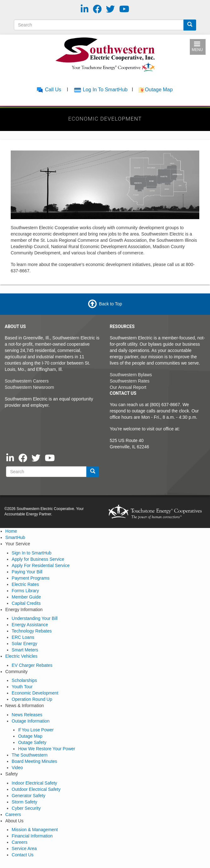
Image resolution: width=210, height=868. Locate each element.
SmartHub (15, 537)
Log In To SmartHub (105, 90)
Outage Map (160, 90)
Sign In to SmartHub (32, 553)
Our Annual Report (128, 387)
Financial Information (32, 836)
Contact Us (23, 855)
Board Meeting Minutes (34, 761)
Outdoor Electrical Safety (36, 789)
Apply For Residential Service (41, 565)
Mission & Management (35, 830)
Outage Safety (32, 742)
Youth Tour (22, 687)
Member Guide (26, 597)
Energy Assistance (30, 625)
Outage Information (31, 721)
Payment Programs (31, 578)
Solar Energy (24, 644)
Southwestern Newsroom (29, 387)
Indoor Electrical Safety (34, 783)
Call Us (49, 90)
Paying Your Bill (27, 572)
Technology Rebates (32, 631)
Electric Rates (25, 584)
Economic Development (35, 693)
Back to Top (111, 304)
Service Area (24, 848)
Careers (13, 814)
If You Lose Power (36, 730)
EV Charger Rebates (32, 665)
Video (17, 768)
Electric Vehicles (21, 656)
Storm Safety (24, 802)
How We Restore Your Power (47, 749)
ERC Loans (23, 637)
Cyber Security (26, 808)
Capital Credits (26, 603)
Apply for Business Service (38, 559)
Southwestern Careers (27, 381)
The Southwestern (30, 755)
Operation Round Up (32, 699)
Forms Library (25, 591)
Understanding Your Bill (35, 618)
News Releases (27, 715)
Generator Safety (29, 796)
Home (11, 531)
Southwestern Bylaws (131, 375)
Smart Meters (25, 650)
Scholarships (24, 680)
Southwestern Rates (130, 381)
